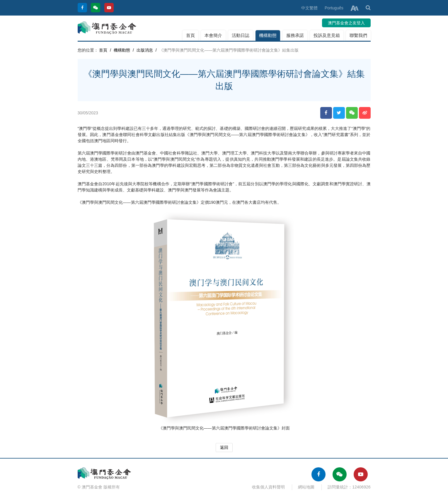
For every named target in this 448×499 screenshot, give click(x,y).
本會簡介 (213, 35)
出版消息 (145, 50)
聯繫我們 (358, 35)
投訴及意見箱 (327, 35)
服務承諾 (295, 35)
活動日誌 (241, 35)
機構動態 (268, 35)
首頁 (190, 35)
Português (334, 8)
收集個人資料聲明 (268, 487)
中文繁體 (309, 8)
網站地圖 (306, 487)
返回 (224, 447)
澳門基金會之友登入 (346, 23)
